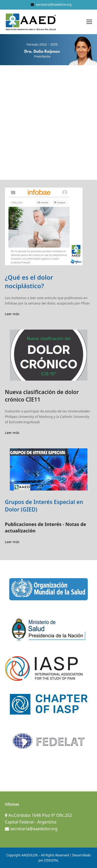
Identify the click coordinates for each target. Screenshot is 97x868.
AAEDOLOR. (30, 855)
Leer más (12, 314)
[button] (89, 22)
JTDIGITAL (51, 860)
